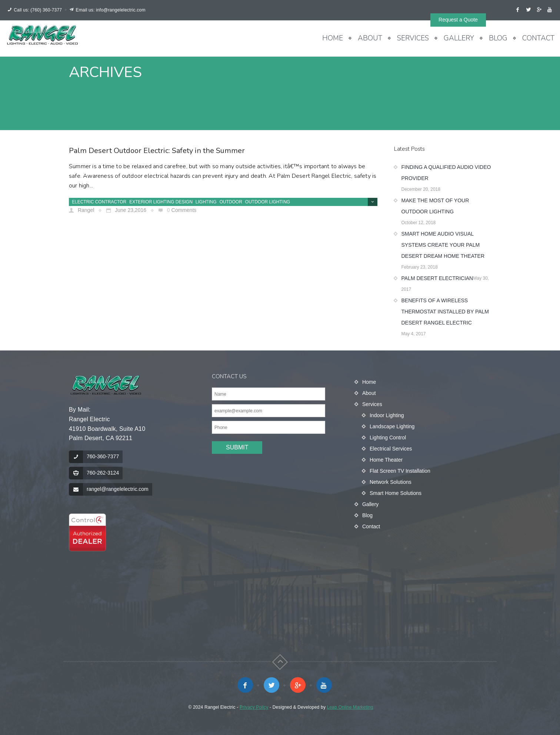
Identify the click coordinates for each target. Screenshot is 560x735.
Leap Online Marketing (350, 707)
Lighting (206, 202)
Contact (538, 38)
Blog (498, 38)
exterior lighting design (161, 202)
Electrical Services (391, 449)
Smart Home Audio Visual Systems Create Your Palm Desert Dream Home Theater (443, 245)
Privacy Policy (254, 707)
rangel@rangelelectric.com (118, 489)
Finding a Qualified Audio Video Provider (446, 173)
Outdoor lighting (268, 202)
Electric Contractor (99, 202)
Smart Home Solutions (396, 493)
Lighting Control (388, 438)
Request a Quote (458, 20)
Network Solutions (391, 482)
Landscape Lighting (392, 426)
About (370, 38)
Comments (184, 210)
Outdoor (231, 202)
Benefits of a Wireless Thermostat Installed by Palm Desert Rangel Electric (445, 312)
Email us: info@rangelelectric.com (110, 10)
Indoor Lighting (387, 415)
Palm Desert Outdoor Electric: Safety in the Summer (157, 151)
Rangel (85, 210)
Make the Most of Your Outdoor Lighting (435, 206)
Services (413, 38)
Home (333, 38)
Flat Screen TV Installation (400, 471)
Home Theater (386, 460)
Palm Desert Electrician (437, 278)
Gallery (459, 38)
